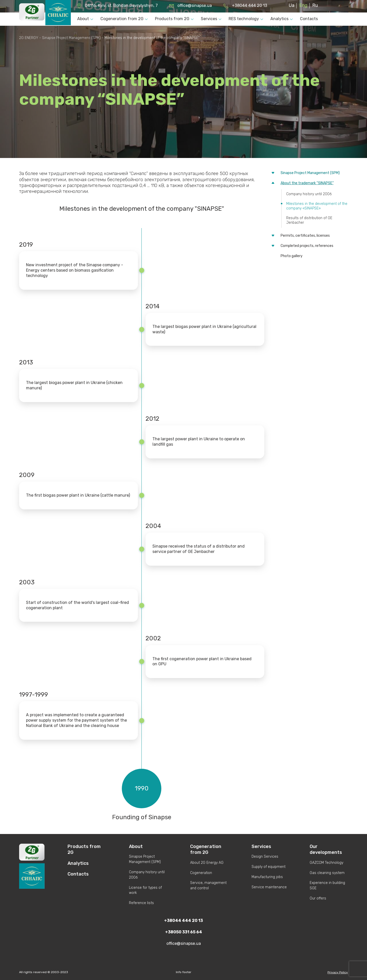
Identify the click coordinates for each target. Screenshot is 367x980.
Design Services (265, 857)
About (83, 19)
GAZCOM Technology (326, 863)
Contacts (309, 19)
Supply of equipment (268, 867)
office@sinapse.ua (195, 5)
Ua (292, 5)
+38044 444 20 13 (250, 5)
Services (209, 19)
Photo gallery (292, 256)
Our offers (318, 898)
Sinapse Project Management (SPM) (310, 173)
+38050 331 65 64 (184, 932)
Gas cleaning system (327, 873)
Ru (315, 5)
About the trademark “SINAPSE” (307, 183)
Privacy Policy (338, 972)
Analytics (279, 19)
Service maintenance (269, 887)
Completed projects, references (307, 246)
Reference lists (141, 903)
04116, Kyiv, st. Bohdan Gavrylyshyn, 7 (121, 5)
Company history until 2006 (309, 194)
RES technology (244, 19)
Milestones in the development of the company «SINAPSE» (317, 206)
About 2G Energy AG (207, 863)
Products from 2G (172, 19)
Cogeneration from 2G (122, 19)
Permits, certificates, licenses (305, 236)
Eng (303, 5)
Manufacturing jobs (267, 877)
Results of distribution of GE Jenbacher (309, 220)
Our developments (326, 849)
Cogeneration (201, 873)
